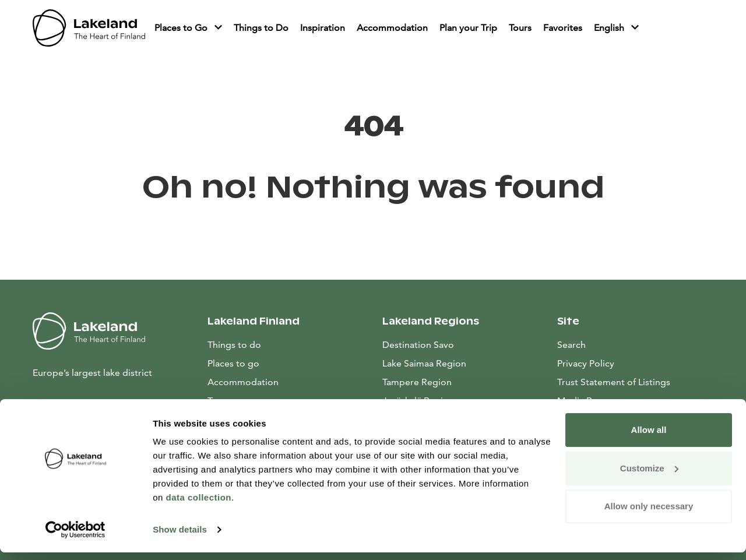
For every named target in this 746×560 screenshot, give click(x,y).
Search (571, 345)
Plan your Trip (468, 28)
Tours (520, 28)
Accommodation (392, 28)
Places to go (233, 363)
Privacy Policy (586, 363)
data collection (198, 505)
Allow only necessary (649, 514)
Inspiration (323, 28)
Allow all (649, 437)
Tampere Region (417, 382)
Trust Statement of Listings (614, 382)
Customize (649, 475)
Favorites (563, 28)
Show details (180, 537)
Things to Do (261, 28)
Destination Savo (418, 345)
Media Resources (635, 400)
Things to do (234, 345)
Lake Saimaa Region (424, 363)
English (610, 28)
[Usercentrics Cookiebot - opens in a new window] (75, 537)
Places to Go (182, 28)
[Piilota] (218, 28)
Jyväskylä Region (418, 401)
